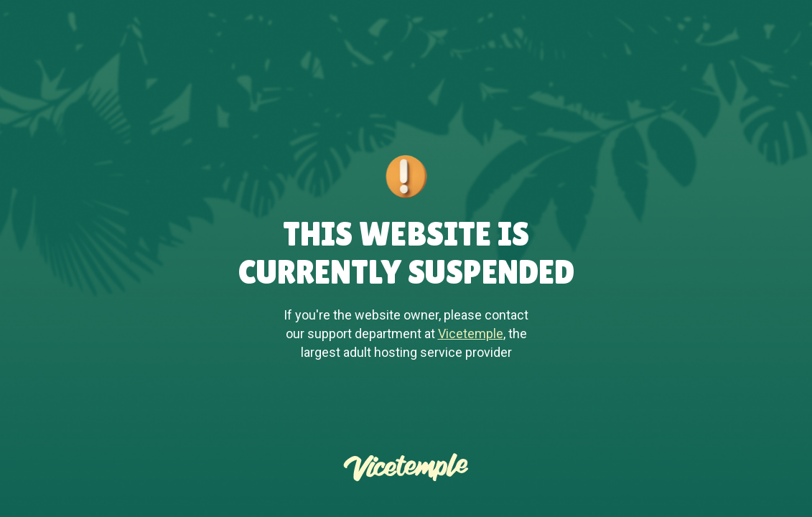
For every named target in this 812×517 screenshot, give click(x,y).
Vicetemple (471, 334)
